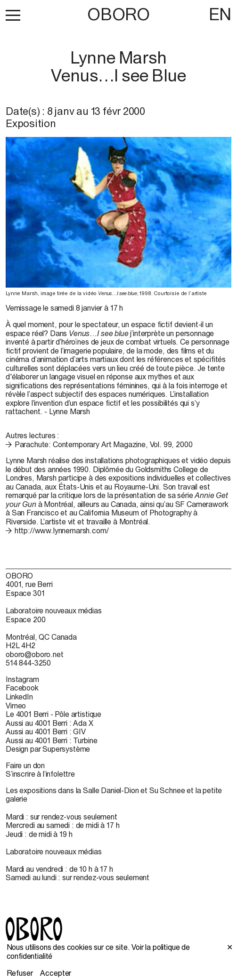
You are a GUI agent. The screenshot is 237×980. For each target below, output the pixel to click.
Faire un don (25, 765)
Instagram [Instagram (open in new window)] (22, 679)
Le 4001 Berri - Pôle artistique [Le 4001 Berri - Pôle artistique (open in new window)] (53, 714)
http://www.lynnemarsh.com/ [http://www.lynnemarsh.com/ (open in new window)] (62, 530)
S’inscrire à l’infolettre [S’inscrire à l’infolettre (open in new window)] (40, 774)
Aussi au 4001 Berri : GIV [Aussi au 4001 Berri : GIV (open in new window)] (46, 731)
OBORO (118, 14)
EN (220, 14)
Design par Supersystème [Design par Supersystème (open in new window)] (48, 749)
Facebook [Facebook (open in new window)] (22, 688)
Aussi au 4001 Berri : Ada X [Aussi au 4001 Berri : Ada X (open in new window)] (49, 723)
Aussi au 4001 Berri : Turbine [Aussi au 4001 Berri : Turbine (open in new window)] (51, 740)
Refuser (20, 973)
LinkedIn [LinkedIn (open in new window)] (19, 697)
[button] (13, 15)
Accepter (56, 973)
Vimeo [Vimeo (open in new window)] (16, 706)
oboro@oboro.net (35, 654)
